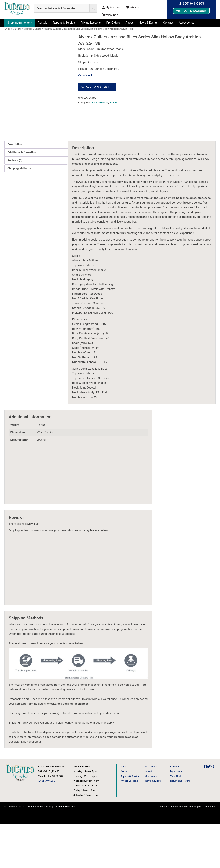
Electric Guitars (100, 103)
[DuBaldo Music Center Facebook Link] (205, 811)
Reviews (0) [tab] (15, 204)
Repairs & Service (64, 23)
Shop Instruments (18, 23)
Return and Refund (180, 825)
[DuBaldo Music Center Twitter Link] (209, 811)
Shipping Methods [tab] (19, 212)
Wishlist (133, 7)
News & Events (148, 23)
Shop (123, 811)
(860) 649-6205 (191, 3)
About (129, 23)
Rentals (43, 23)
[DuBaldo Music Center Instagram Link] (212, 811)
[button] (97, 87)
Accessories (187, 23)
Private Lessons (91, 23)
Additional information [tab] (22, 196)
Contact (168, 23)
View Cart (110, 15)
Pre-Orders (113, 23)
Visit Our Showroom (191, 11)
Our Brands (151, 820)
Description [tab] (15, 188)
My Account (111, 7)
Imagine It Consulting (204, 851)
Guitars (113, 103)
